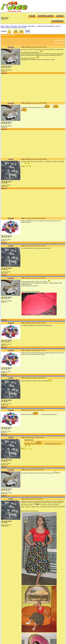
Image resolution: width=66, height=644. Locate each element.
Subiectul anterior (60, 40)
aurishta (11, 159)
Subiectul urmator (60, 43)
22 (16, 31)
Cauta (32, 16)
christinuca (11, 47)
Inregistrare (58, 21)
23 (21, 31)
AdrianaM (11, 218)
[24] (28, 31)
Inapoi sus (4, 73)
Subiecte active (46, 16)
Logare (60, 16)
